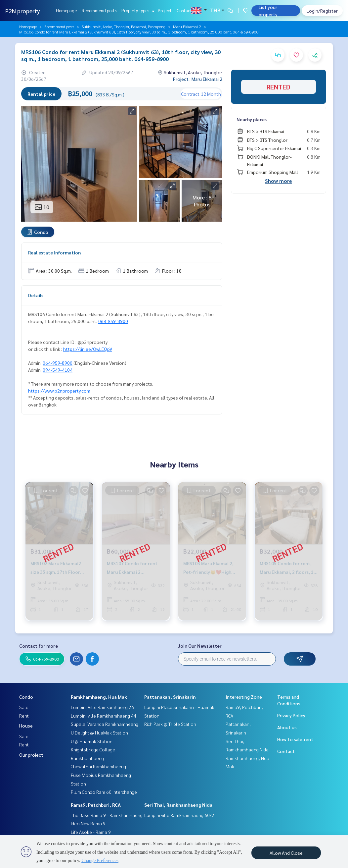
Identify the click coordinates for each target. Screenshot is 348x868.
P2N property (23, 11)
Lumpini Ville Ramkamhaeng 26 (102, 707)
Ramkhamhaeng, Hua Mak (99, 697)
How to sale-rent (295, 739)
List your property (268, 11)
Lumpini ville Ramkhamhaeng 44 (104, 716)
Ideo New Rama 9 (88, 823)
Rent (24, 716)
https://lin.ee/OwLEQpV (88, 349)
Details (36, 295)
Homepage (66, 10)
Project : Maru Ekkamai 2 (198, 79)
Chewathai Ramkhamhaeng (98, 766)
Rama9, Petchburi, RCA (96, 805)
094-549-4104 (58, 370)
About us (287, 727)
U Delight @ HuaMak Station (99, 732)
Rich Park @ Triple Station (170, 724)
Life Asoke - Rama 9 (91, 832)
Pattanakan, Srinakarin (170, 697)
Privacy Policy (291, 715)
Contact (184, 10)
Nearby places (252, 119)
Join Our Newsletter (200, 646)
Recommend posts (99, 10)
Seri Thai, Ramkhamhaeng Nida (178, 805)
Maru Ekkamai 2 (187, 27)
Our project (31, 755)
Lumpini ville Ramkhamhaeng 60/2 (179, 815)
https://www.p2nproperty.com (59, 391)
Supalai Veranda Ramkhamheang (105, 724)
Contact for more (39, 646)
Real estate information (54, 252)
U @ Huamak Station (92, 741)
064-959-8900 (113, 321)
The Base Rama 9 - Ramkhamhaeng (107, 815)
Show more (278, 181)
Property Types (137, 10)
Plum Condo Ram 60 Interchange (104, 792)
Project (165, 10)
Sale (24, 707)
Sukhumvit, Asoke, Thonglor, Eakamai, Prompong (124, 27)
